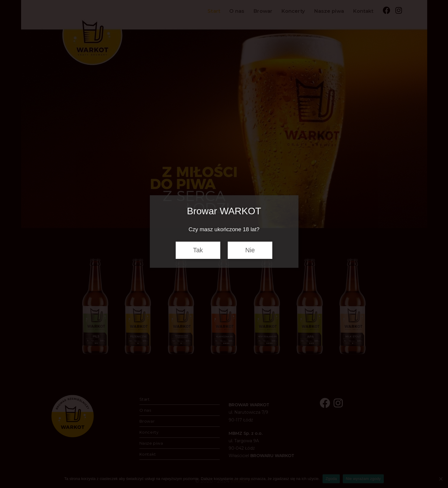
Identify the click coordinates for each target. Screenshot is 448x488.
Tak (198, 250)
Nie (250, 250)
